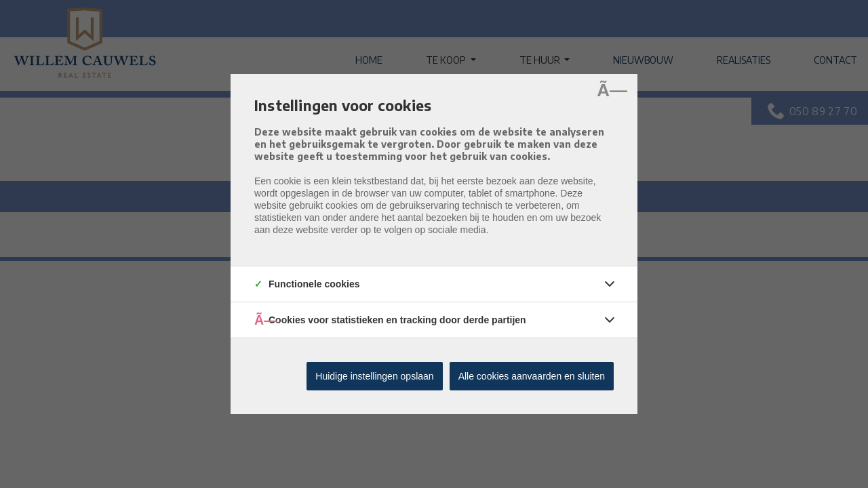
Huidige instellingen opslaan (374, 376)
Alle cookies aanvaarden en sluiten (532, 376)
